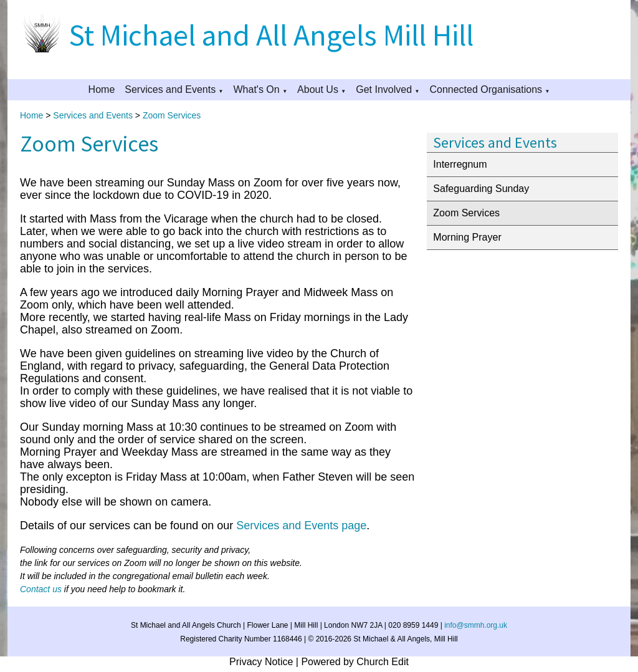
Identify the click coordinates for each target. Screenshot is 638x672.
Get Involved (384, 89)
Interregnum (460, 164)
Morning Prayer (467, 237)
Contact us (41, 589)
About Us (318, 89)
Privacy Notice (261, 662)
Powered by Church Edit (355, 662)
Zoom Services (172, 115)
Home (102, 89)
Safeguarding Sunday (481, 189)
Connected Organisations (486, 89)
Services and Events (170, 89)
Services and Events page (301, 526)
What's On (257, 89)
